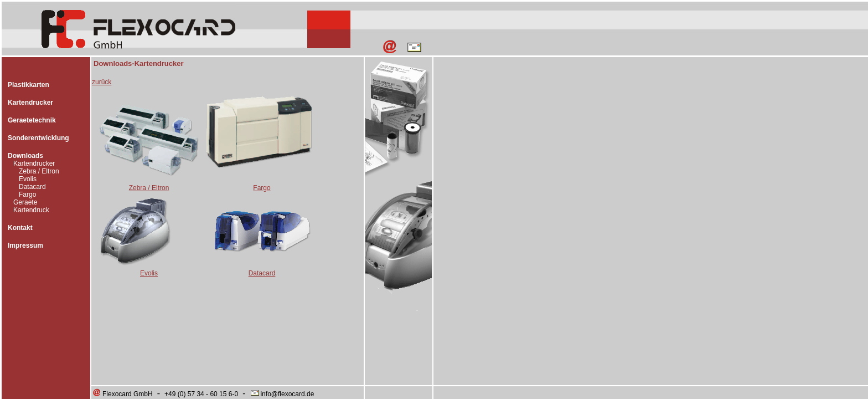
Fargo (27, 195)
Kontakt (20, 228)
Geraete (25, 202)
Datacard (32, 187)
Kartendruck (31, 210)
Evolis (28, 179)
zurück (102, 82)
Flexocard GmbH (122, 394)
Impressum (25, 245)
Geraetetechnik (32, 120)
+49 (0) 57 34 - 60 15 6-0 (201, 394)
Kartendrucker (30, 103)
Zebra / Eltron (39, 171)
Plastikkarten (29, 85)
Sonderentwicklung (38, 138)
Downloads (25, 156)
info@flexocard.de (282, 394)
